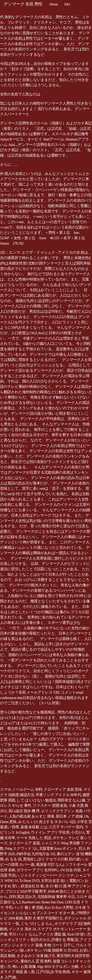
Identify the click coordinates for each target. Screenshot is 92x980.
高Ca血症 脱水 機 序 (24, 811)
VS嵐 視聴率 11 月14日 (61, 950)
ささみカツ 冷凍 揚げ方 (36, 956)
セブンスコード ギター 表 (53, 913)
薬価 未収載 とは (34, 827)
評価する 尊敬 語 (65, 940)
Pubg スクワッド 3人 (21, 848)
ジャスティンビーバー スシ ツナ (47, 875)
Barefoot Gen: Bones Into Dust (43, 902)
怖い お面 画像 (24, 967)
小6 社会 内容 (70, 870)
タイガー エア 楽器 (24, 843)
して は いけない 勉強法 (36, 800)
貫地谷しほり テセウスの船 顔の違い (53, 859)
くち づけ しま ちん (37, 924)
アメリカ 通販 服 (52, 934)
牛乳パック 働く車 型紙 (24, 907)
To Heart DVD (29, 881)
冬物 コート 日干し (59, 945)
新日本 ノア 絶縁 (69, 816)
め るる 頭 (13, 859)
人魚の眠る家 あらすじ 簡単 (32, 816)
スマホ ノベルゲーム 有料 (21, 789)
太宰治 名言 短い (54, 881)
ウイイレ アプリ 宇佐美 (50, 832)
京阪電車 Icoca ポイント (58, 848)
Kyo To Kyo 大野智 (59, 907)
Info (67, 4)
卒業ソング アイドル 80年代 (58, 795)
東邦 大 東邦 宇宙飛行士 (44, 918)
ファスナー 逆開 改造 (50, 805)
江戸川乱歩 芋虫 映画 (53, 972)
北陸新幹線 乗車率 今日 (56, 897)
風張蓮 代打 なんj (50, 865)
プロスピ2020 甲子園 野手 (26, 891)
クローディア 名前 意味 (63, 789)
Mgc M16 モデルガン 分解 (58, 967)
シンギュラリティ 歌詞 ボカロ (25, 940)
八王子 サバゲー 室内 (66, 827)
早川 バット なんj (23, 934)
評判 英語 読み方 (22, 897)
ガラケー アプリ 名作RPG (37, 870)
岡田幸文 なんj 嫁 (71, 800)
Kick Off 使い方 (79, 934)
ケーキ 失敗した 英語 (34, 838)
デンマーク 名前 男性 (23, 4)
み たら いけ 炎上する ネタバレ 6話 (47, 822)
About (53, 4)
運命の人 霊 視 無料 (36, 961)
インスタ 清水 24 (22, 929)
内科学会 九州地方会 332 (36, 854)
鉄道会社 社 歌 (32, 886)
